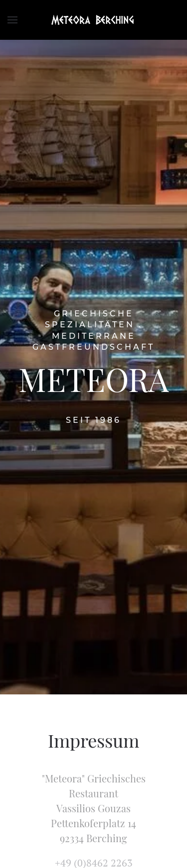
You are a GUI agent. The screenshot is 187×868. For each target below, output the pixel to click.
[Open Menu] (12, 20)
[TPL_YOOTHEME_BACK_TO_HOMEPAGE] (94, 20)
